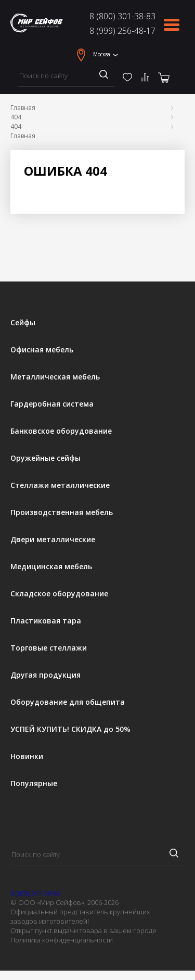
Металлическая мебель (55, 377)
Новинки (27, 756)
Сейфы (23, 323)
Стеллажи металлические (60, 485)
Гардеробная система (52, 404)
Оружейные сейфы (45, 458)
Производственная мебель (62, 512)
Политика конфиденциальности (62, 940)
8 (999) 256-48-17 (122, 31)
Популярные (34, 783)
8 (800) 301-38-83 (122, 16)
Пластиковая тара (46, 621)
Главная (23, 108)
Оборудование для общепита (68, 702)
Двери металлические (53, 540)
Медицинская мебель (51, 567)
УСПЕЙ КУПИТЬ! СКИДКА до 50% (70, 729)
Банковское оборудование (61, 431)
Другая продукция (45, 675)
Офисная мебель (42, 350)
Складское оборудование (59, 594)
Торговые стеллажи (49, 648)
